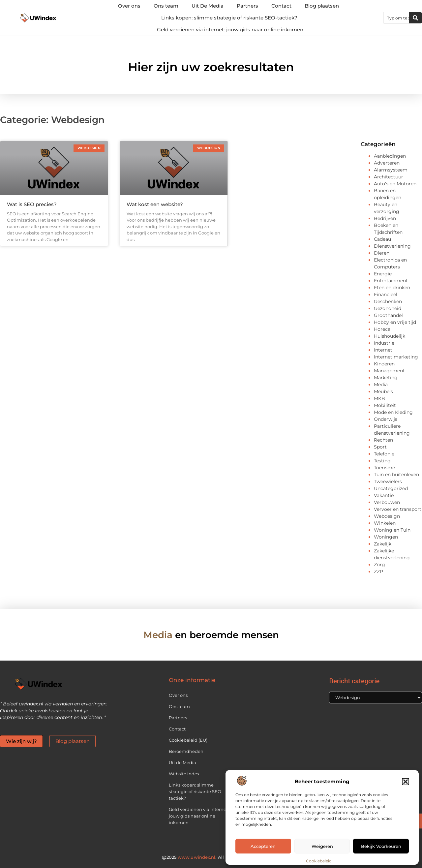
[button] (406, 782)
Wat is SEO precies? (32, 204)
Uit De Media (208, 6)
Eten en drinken (392, 288)
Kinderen (384, 364)
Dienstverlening (392, 246)
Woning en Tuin (392, 530)
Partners (247, 6)
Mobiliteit (385, 405)
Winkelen (385, 523)
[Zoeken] (415, 18)
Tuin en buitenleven (396, 475)
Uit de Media (182, 762)
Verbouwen (387, 502)
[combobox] (396, 18)
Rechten (383, 440)
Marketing (386, 378)
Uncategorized (391, 488)
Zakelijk (383, 544)
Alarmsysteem (391, 170)
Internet (383, 350)
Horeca (382, 329)
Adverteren (387, 163)
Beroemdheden (186, 751)
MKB (379, 398)
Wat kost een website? (155, 204)
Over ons (129, 6)
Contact (281, 6)
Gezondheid (388, 308)
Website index (184, 774)
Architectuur (389, 177)
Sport (380, 447)
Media (381, 385)
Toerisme (384, 468)
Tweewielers (388, 481)
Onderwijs (386, 419)
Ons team (166, 6)
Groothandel (388, 315)
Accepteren (263, 846)
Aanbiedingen (390, 156)
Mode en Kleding (393, 412)
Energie (383, 274)
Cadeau (382, 239)
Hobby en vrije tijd (395, 322)
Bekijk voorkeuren (381, 846)
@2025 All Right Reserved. (211, 857)
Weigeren (322, 846)
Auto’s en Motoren (395, 184)
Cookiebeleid (319, 861)
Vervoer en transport (398, 509)
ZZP (378, 572)
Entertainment (391, 281)
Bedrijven (385, 218)
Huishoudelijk (390, 336)
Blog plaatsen (322, 6)
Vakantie (384, 495)
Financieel (386, 294)
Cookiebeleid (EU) (188, 740)
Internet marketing (396, 357)
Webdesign (387, 516)
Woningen (386, 537)
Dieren (382, 253)
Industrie (384, 343)
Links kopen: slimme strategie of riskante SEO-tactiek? (229, 18)
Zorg (379, 565)
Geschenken (388, 301)
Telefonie (384, 454)
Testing (382, 461)
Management (389, 371)
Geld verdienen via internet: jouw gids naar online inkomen (230, 30)
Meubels (383, 391)
